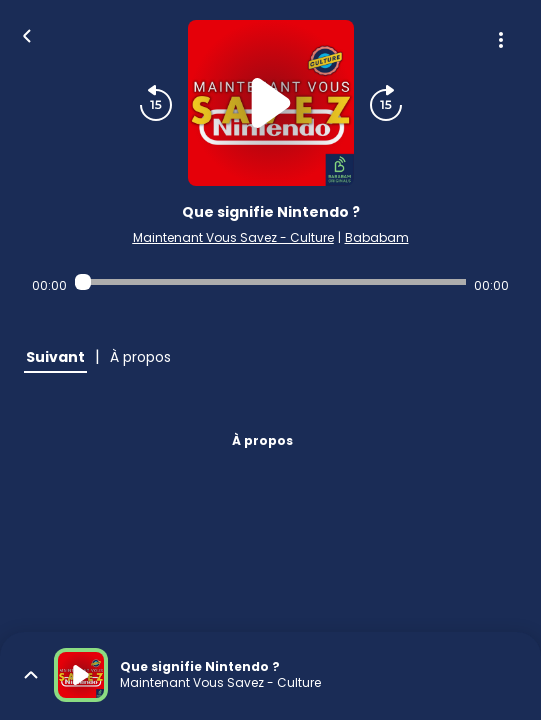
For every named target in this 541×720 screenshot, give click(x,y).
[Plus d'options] (501, 40)
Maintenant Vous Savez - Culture (233, 237)
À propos (262, 440)
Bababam (377, 237)
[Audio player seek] (270, 282)
